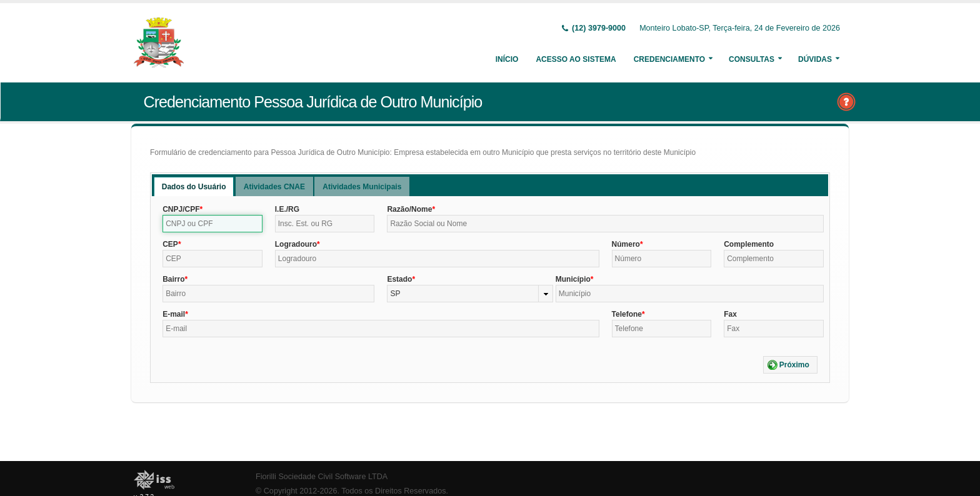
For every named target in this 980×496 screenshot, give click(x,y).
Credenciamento (669, 59)
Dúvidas (815, 59)
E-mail (174, 314)
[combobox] (470, 294)
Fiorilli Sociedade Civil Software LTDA (322, 477)
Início (507, 59)
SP (395, 294)
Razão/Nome (409, 209)
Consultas (752, 59)
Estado (399, 279)
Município (573, 279)
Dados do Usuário (194, 187)
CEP (170, 244)
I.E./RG (287, 209)
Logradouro (296, 244)
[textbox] (212, 224)
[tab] (194, 186)
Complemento (749, 244)
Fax (730, 314)
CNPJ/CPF (181, 209)
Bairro (173, 279)
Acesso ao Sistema (576, 59)
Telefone (627, 314)
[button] (790, 365)
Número (626, 244)
